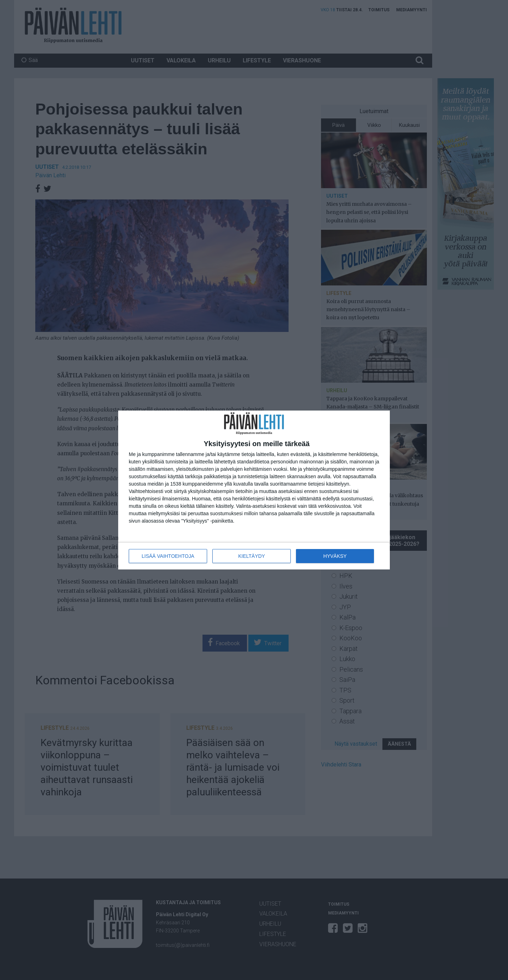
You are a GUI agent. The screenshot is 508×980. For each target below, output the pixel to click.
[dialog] (254, 490)
